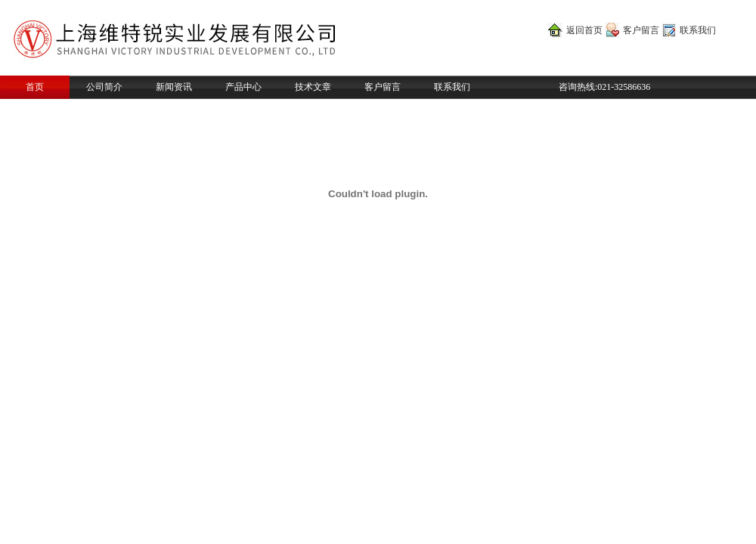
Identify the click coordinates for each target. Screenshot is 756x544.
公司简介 (104, 87)
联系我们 (698, 30)
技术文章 (313, 87)
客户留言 (641, 30)
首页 (35, 87)
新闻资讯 (174, 87)
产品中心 (243, 87)
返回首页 (584, 30)
